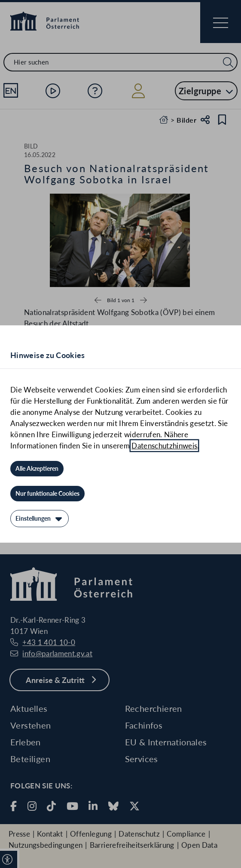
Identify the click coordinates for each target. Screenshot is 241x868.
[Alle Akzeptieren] (37, 469)
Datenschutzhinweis (164, 446)
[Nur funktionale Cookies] (47, 494)
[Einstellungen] (40, 519)
